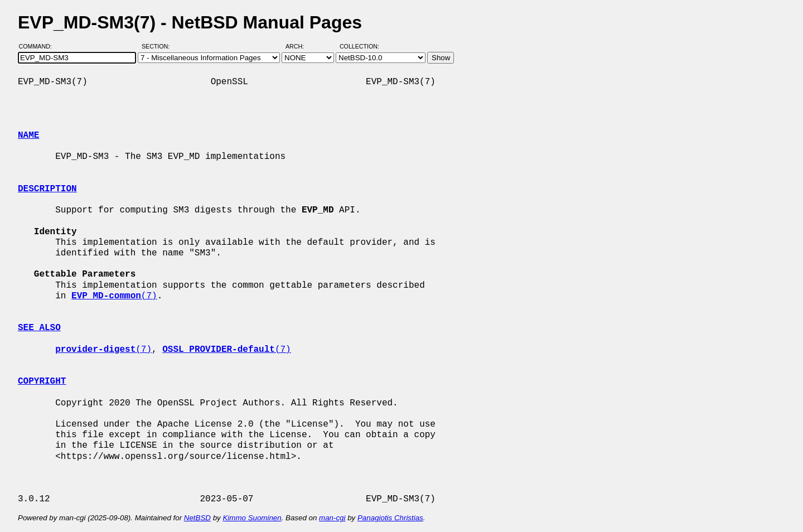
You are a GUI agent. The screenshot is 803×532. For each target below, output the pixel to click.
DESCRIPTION (47, 189)
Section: (158, 46)
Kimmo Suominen (252, 518)
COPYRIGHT (42, 381)
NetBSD (197, 518)
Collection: (359, 46)
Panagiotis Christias (390, 518)
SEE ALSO (39, 328)
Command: (39, 46)
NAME (28, 136)
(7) (114, 296)
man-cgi (332, 518)
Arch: (300, 46)
